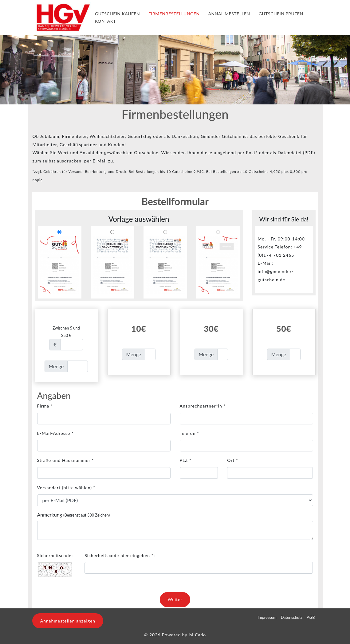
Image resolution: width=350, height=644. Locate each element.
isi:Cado (197, 635)
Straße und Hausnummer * (66, 460)
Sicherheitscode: (55, 555)
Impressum (267, 617)
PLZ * (186, 460)
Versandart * (66, 488)
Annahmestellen (229, 14)
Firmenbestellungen (174, 14)
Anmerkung (74, 515)
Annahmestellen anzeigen (68, 621)
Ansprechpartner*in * (203, 406)
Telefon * (190, 433)
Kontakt (105, 21)
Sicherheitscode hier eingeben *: (120, 555)
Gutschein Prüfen (281, 14)
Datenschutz (292, 617)
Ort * (233, 460)
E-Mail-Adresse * (55, 433)
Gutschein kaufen (117, 14)
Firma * (45, 406)
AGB (311, 617)
